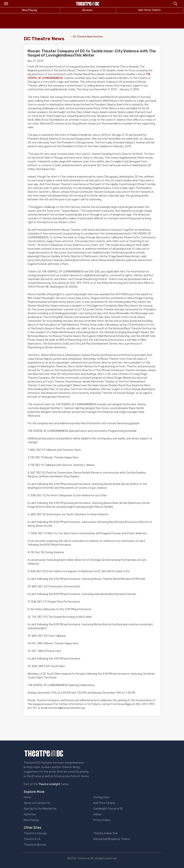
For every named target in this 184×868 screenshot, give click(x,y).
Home (27, 797)
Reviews (87, 10)
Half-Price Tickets (149, 10)
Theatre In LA (32, 839)
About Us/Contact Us (37, 803)
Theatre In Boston (35, 845)
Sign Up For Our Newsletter (40, 809)
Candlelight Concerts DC (108, 809)
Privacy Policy (102, 820)
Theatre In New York (106, 833)
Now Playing (31, 820)
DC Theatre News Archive (88, 37)
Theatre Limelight (49, 784)
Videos (97, 814)
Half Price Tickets (104, 803)
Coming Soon (101, 797)
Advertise (30, 814)
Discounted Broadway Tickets (112, 839)
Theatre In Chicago (35, 833)
